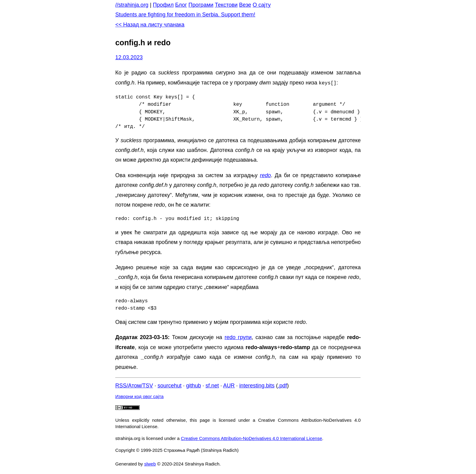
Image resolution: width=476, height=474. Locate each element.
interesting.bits (257, 385)
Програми (201, 5)
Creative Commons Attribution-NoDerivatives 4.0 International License (252, 438)
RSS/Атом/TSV (134, 385)
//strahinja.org (132, 5)
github (194, 385)
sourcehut (170, 385)
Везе (245, 5)
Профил (163, 5)
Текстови (226, 5)
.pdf (282, 385)
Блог (181, 5)
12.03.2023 (129, 57)
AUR (229, 385)
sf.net (212, 385)
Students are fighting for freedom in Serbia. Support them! (185, 15)
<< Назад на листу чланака (150, 25)
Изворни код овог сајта (139, 396)
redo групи (238, 337)
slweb (150, 463)
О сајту (262, 5)
